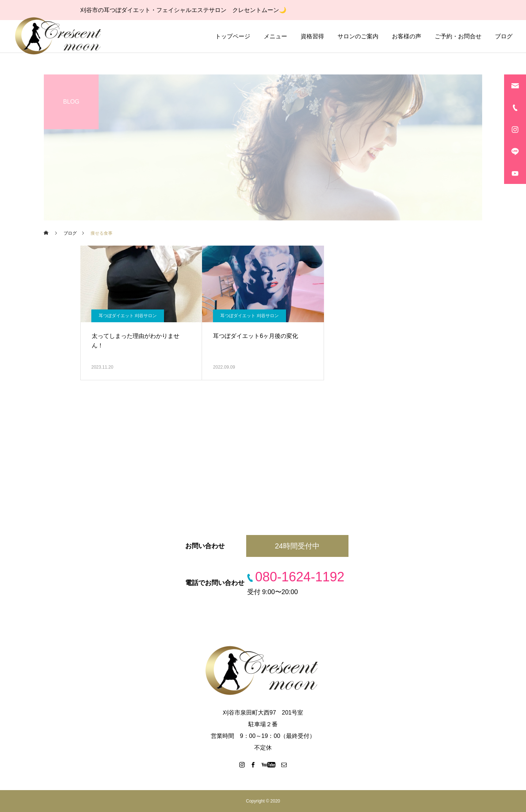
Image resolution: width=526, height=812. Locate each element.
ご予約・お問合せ (458, 36)
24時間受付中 (297, 546)
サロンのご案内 (358, 36)
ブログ (504, 36)
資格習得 (312, 36)
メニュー (275, 36)
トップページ (233, 36)
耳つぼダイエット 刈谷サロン (128, 316)
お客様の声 (407, 36)
